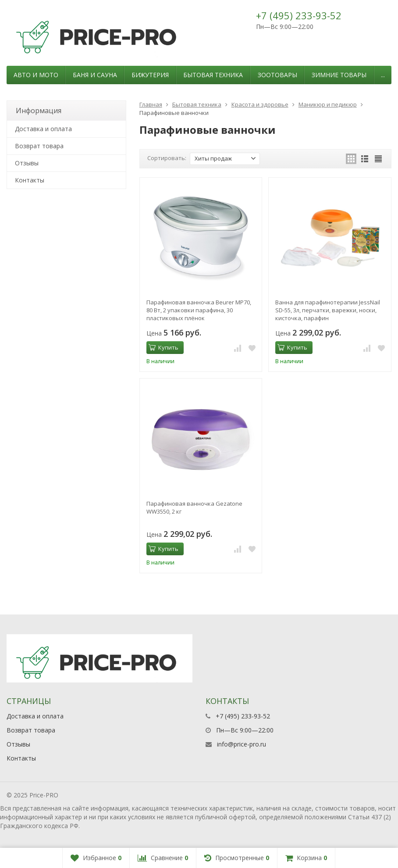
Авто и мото (36, 75)
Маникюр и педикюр (328, 104)
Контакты (30, 180)
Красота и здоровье (260, 104)
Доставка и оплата (43, 129)
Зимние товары (339, 75)
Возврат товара (39, 146)
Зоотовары (277, 75)
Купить (163, 347)
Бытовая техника (213, 75)
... (383, 75)
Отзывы (27, 163)
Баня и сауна (95, 75)
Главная (151, 104)
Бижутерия (150, 75)
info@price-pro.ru (242, 744)
